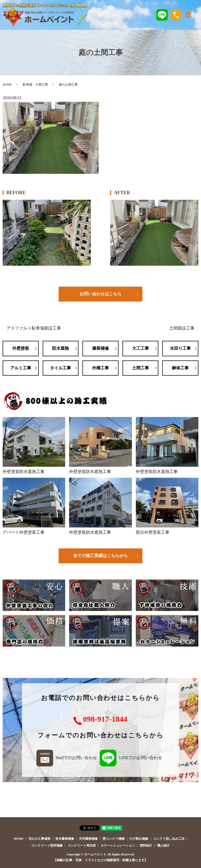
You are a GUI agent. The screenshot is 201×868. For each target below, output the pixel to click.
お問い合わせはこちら (100, 294)
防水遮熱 (60, 348)
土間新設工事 (182, 328)
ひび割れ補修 (139, 839)
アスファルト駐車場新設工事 (34, 328)
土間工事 (141, 368)
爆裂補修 (100, 348)
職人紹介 (164, 845)
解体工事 (180, 368)
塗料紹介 (146, 845)
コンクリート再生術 (82, 845)
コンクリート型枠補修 (47, 845)
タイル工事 (60, 368)
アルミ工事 (21, 368)
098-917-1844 (105, 719)
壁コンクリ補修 (114, 839)
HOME (7, 85)
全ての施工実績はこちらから (100, 556)
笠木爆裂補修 (65, 839)
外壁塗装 (21, 348)
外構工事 (100, 368)
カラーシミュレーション (118, 845)
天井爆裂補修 (88, 839)
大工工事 (141, 348)
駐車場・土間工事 (35, 85)
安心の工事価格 (40, 839)
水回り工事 (180, 348)
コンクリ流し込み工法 (169, 839)
